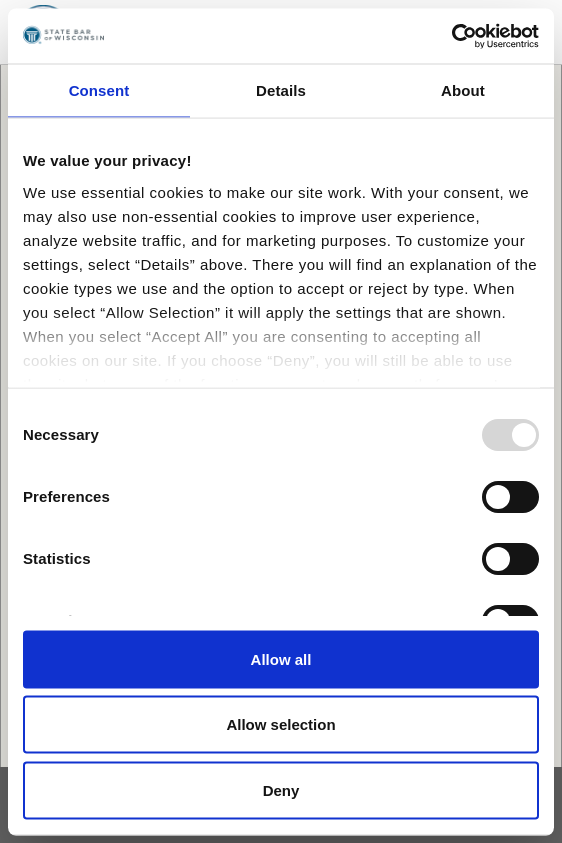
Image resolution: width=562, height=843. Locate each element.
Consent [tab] (99, 90)
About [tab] (463, 90)
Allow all (281, 658)
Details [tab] (281, 90)
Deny (281, 789)
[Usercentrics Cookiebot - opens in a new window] (451, 36)
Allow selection (280, 724)
